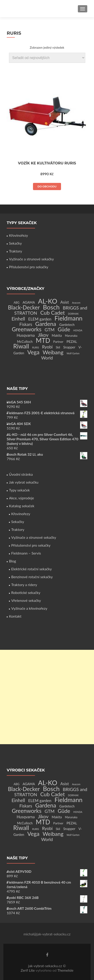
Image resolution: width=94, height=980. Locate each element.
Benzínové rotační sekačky (32, 577)
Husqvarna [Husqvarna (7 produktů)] (26, 335)
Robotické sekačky (26, 592)
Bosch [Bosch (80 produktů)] (51, 307)
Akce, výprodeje (22, 498)
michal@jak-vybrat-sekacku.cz (47, 934)
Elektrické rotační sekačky (32, 569)
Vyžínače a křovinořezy (29, 608)
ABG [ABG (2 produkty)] (17, 303)
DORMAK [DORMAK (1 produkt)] (73, 314)
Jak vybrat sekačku (24, 482)
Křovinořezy (18, 235)
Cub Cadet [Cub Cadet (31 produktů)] (52, 313)
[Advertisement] (47, 697)
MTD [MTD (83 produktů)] (43, 340)
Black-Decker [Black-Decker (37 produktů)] (24, 307)
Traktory (15, 251)
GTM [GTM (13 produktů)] (50, 330)
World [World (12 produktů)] (47, 358)
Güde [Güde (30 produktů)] (64, 329)
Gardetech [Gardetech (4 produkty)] (67, 325)
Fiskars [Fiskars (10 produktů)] (26, 324)
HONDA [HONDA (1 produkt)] (78, 330)
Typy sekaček (19, 490)
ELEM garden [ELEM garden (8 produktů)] (40, 319)
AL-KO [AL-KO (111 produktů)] (48, 301)
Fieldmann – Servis (26, 553)
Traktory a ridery (24, 585)
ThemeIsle (65, 970)
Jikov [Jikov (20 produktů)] (43, 335)
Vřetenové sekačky (26, 600)
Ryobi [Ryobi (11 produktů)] (47, 347)
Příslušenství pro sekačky (29, 267)
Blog (12, 561)
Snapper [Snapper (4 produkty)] (69, 347)
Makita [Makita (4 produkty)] (57, 335)
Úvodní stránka (21, 474)
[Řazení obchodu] (47, 58)
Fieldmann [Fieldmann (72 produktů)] (69, 318)
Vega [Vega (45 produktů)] (33, 352)
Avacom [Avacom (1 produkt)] (76, 303)
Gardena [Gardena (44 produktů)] (46, 324)
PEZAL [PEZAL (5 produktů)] (72, 341)
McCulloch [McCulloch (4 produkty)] (25, 341)
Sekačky (15, 243)
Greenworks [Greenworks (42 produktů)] (26, 329)
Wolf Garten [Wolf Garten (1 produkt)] (73, 353)
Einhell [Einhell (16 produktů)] (18, 319)
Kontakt (15, 616)
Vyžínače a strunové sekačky (31, 259)
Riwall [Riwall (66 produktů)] (21, 346)
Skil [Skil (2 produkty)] (58, 347)
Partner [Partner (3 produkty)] (58, 342)
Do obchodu (47, 186)
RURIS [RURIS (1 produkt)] (36, 347)
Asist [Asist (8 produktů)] (65, 302)
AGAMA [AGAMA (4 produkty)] (29, 302)
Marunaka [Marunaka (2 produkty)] (71, 336)
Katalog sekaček (22, 506)
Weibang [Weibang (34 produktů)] (53, 352)
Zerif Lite (28, 970)
